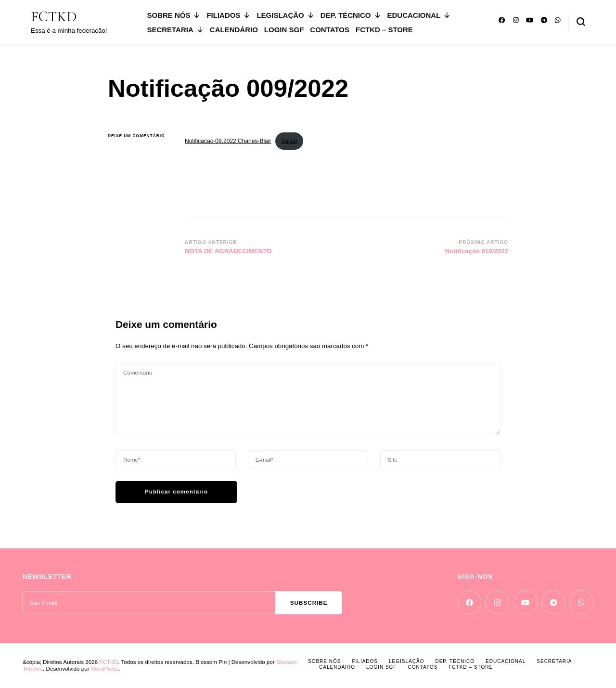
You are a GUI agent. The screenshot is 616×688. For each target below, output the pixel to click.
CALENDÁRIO (234, 30)
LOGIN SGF (284, 30)
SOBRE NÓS (173, 15)
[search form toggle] (581, 22)
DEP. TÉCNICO (351, 15)
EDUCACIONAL (419, 15)
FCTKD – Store (384, 30)
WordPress (105, 669)
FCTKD (54, 17)
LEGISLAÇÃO (285, 15)
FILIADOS (228, 15)
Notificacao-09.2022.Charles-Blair (228, 141)
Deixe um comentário (139, 136)
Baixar (289, 141)
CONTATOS (330, 30)
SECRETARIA (175, 30)
